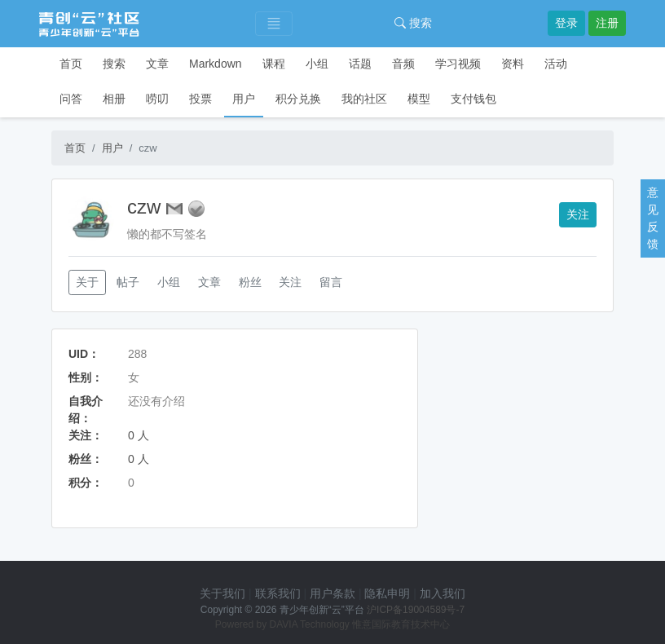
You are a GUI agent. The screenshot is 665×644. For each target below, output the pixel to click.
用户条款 (332, 593)
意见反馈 (653, 218)
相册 (114, 99)
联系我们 (278, 593)
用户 (244, 99)
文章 (157, 64)
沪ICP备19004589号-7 (416, 610)
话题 (360, 64)
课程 (274, 64)
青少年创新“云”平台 (322, 610)
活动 (556, 64)
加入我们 (443, 593)
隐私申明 (387, 593)
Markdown (216, 64)
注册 (607, 23)
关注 (578, 214)
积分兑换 (298, 99)
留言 (331, 282)
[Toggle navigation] (274, 24)
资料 (513, 64)
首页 (71, 64)
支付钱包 (473, 99)
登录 (566, 23)
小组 (317, 64)
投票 (200, 99)
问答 (71, 99)
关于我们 (222, 593)
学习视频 (458, 64)
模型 (419, 99)
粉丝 (250, 282)
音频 (403, 64)
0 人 (139, 435)
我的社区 (364, 99)
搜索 (413, 23)
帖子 (128, 282)
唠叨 (157, 99)
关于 (87, 282)
